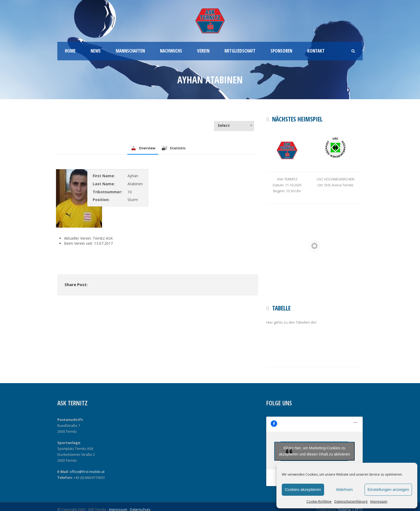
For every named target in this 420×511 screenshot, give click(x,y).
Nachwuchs (171, 51)
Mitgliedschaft (240, 51)
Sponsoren (281, 51)
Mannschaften (130, 51)
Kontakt (316, 51)
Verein (203, 51)
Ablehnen (344, 489)
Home (70, 51)
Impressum (379, 501)
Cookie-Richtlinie (319, 501)
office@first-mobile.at (87, 472)
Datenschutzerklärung (351, 501)
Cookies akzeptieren (303, 489)
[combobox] (234, 125)
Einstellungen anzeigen (388, 489)
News (96, 51)
